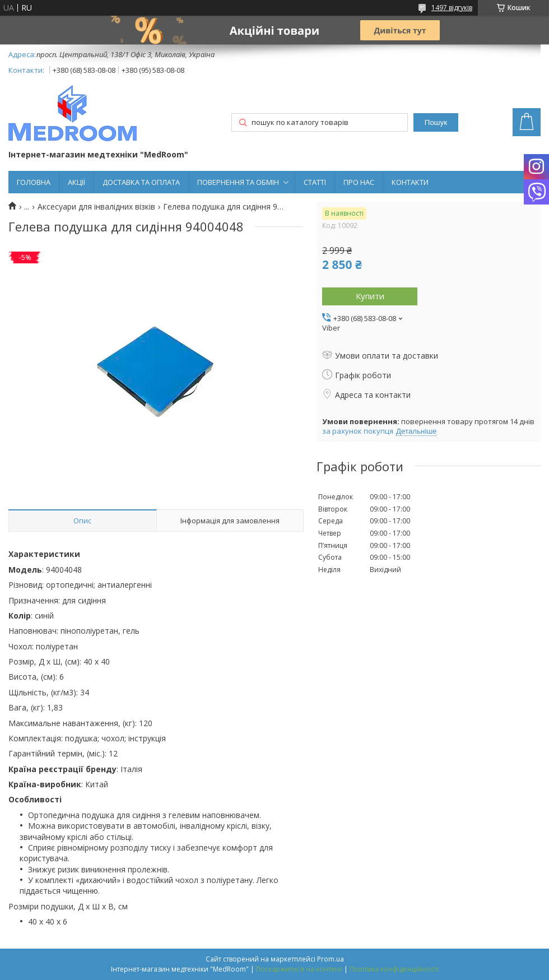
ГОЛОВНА (34, 182)
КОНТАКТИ (410, 182)
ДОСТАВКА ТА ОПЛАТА (141, 182)
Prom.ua (331, 959)
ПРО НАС (359, 182)
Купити (370, 296)
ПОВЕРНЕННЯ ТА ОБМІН (238, 182)
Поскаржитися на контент (299, 969)
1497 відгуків (452, 8)
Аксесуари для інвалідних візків (96, 207)
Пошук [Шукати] (436, 122)
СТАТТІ (315, 182)
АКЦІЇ (76, 182)
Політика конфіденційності (394, 969)
